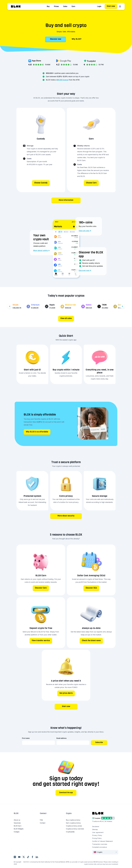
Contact (43, 813)
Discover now (85, 270)
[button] (27, 815)
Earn (73, 6)
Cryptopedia (70, 832)
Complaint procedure (100, 847)
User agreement (98, 832)
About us (17, 820)
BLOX (16, 813)
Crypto (69, 813)
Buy (48, 6)
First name (26, 738)
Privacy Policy (97, 835)
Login (99, 6)
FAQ (41, 820)
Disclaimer (96, 827)
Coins (65, 6)
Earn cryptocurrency (73, 823)
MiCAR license (63, 80)
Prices (56, 6)
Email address (62, 738)
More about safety (41, 250)
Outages (17, 832)
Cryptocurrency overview (75, 829)
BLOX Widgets (19, 829)
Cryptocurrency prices (74, 826)
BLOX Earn (18, 826)
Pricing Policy (97, 838)
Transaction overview (100, 844)
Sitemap (95, 829)
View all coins (85, 231)
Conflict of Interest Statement (102, 841)
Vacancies (17, 823)
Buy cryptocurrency (73, 820)
